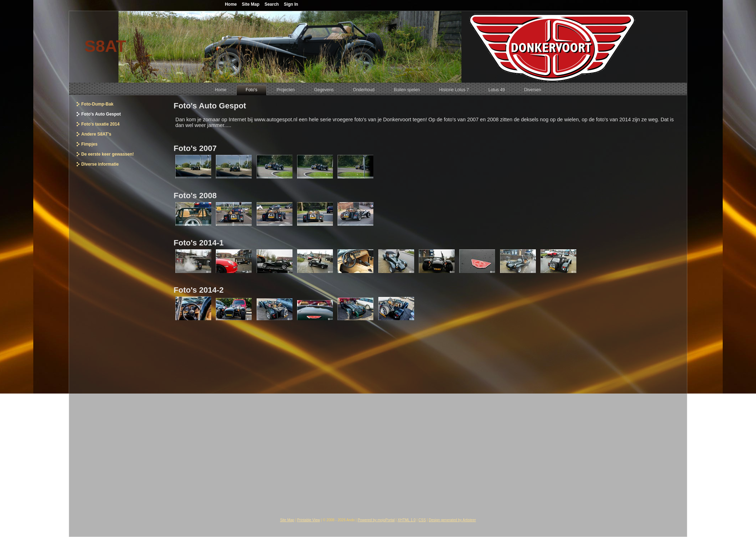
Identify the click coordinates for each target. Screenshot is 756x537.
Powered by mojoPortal (376, 520)
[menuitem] (220, 90)
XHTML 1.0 (407, 520)
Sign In (291, 4)
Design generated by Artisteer (452, 520)
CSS (422, 520)
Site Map (287, 520)
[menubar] (378, 89)
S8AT (105, 46)
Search (272, 4)
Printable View (309, 520)
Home (231, 4)
